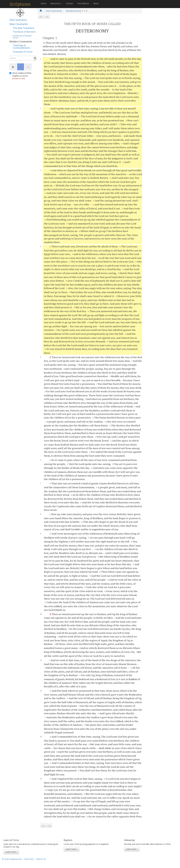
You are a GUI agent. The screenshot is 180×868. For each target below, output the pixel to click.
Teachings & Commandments (21, 47)
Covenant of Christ (23, 52)
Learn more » (11, 852)
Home (44, 3)
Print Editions (83, 3)
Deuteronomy (74, 11)
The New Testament (23, 28)
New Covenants (19, 24)
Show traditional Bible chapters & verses (20, 76)
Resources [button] (56, 3)
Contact (70, 3)
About (96, 3)
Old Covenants (18, 20)
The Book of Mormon (24, 32)
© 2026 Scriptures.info (12, 859)
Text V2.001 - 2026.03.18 (35, 859)
